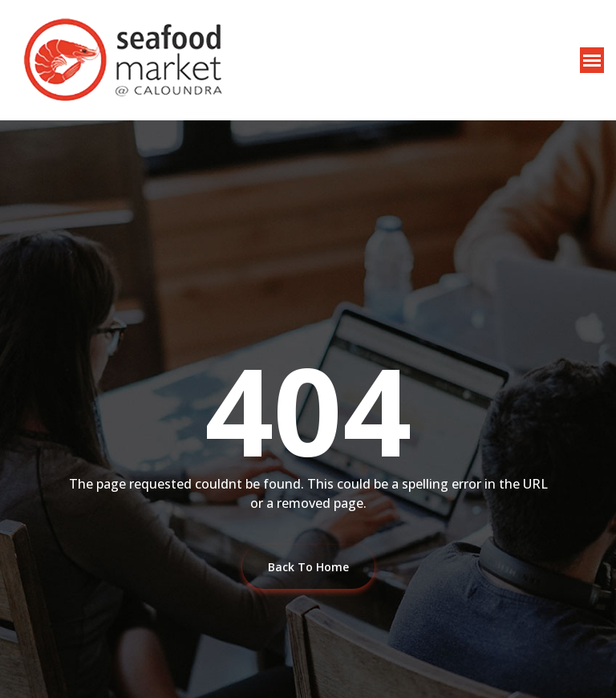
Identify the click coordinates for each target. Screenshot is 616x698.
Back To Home (308, 567)
